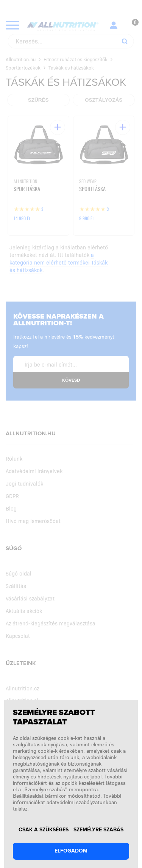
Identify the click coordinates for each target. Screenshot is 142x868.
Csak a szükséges (44, 830)
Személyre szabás (98, 830)
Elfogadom (71, 851)
